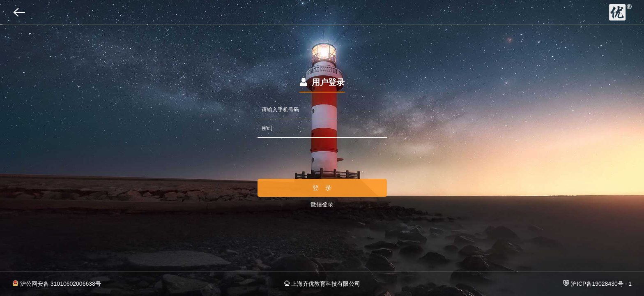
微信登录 (322, 204)
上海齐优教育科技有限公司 (322, 283)
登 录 (322, 188)
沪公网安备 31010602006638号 (57, 283)
